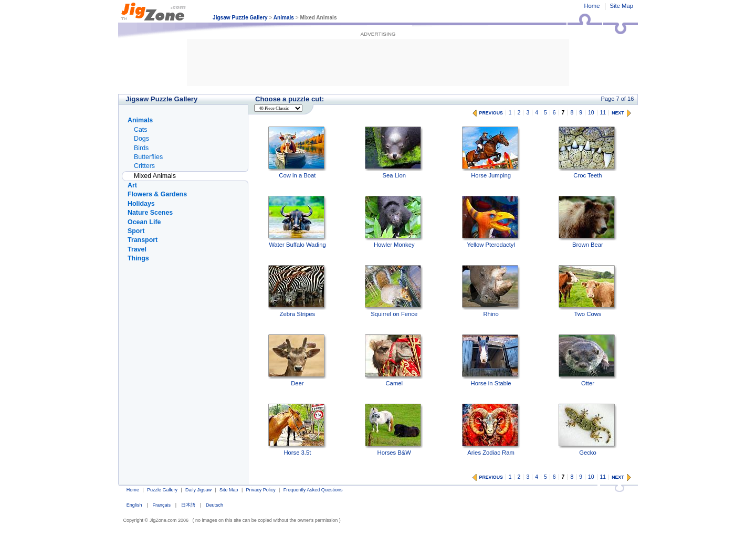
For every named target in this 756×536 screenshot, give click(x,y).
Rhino (491, 291)
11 (603, 113)
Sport (136, 231)
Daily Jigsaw (198, 490)
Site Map (622, 6)
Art (132, 185)
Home (592, 6)
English (134, 505)
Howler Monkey (394, 222)
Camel (394, 360)
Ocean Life (144, 222)
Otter (588, 360)
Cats (141, 130)
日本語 (188, 505)
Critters (144, 166)
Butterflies (148, 157)
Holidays (141, 204)
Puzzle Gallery (162, 490)
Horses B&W (394, 430)
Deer (297, 360)
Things (138, 258)
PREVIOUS (491, 113)
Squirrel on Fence (394, 291)
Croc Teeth (588, 153)
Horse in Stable (491, 360)
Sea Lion (394, 153)
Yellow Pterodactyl (491, 222)
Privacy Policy (261, 490)
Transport (143, 240)
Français (161, 505)
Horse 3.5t (297, 430)
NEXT (618, 113)
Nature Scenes (150, 213)
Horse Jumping (491, 153)
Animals (284, 18)
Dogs (141, 139)
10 (591, 113)
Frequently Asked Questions (313, 490)
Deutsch (214, 505)
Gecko (588, 430)
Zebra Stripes (297, 291)
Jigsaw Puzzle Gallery (240, 18)
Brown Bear (588, 222)
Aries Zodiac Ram (491, 430)
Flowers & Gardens (157, 194)
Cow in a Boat (297, 153)
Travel (137, 249)
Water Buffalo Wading (297, 222)
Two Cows (588, 291)
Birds (141, 148)
